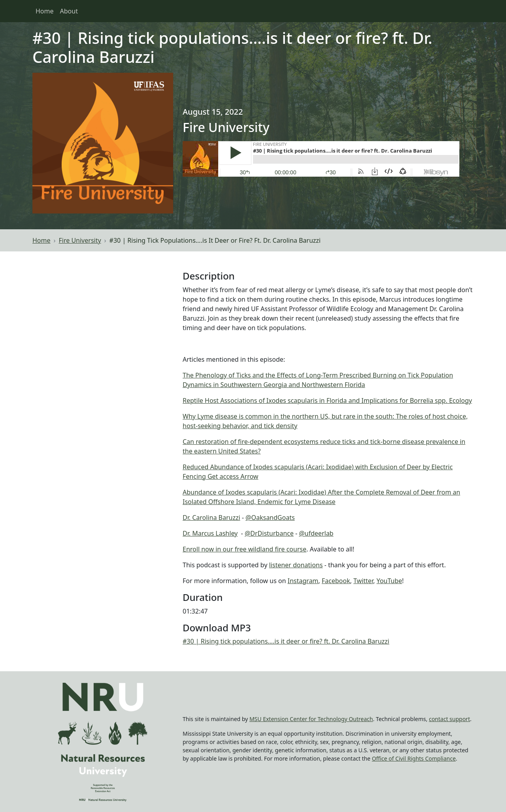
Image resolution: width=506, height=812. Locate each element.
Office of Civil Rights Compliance (414, 758)
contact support (449, 719)
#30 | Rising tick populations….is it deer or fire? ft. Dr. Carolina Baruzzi (286, 641)
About (69, 11)
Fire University (80, 240)
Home (45, 11)
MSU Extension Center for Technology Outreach (311, 719)
